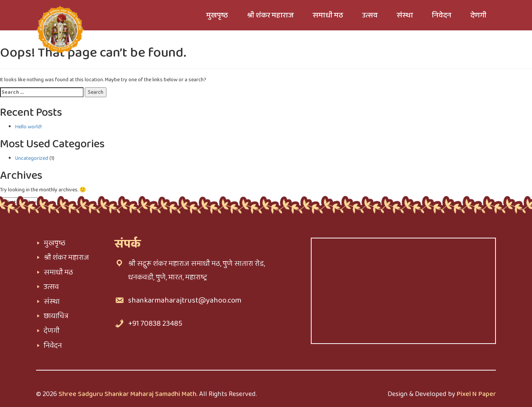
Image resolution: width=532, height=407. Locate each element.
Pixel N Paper (476, 394)
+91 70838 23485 (155, 323)
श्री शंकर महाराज (66, 257)
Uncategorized (32, 158)
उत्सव (51, 287)
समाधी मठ (58, 272)
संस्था (52, 301)
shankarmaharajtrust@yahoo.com (185, 300)
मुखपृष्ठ (55, 243)
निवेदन (53, 345)
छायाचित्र (56, 316)
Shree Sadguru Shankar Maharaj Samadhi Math (127, 394)
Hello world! (28, 127)
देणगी (51, 331)
